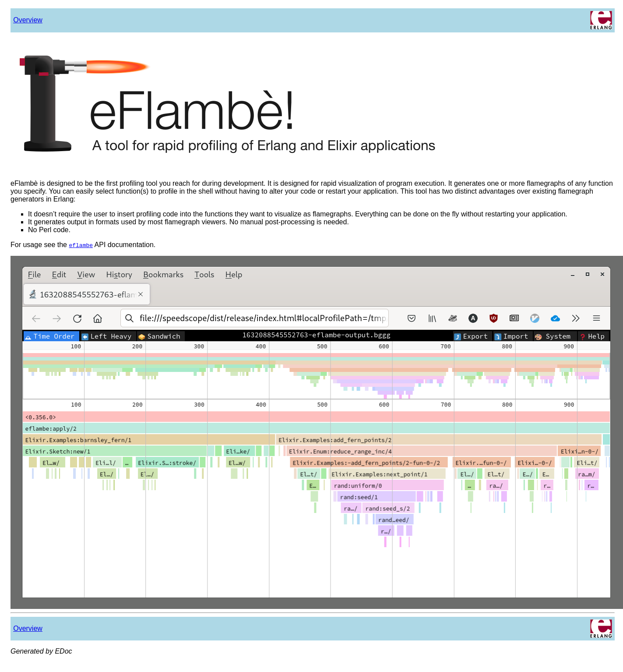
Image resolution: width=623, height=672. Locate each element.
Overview (28, 20)
